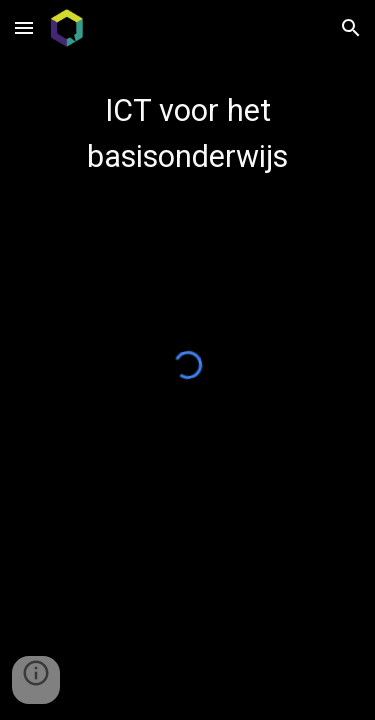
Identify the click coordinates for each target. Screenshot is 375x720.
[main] (188, 134)
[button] (24, 27)
